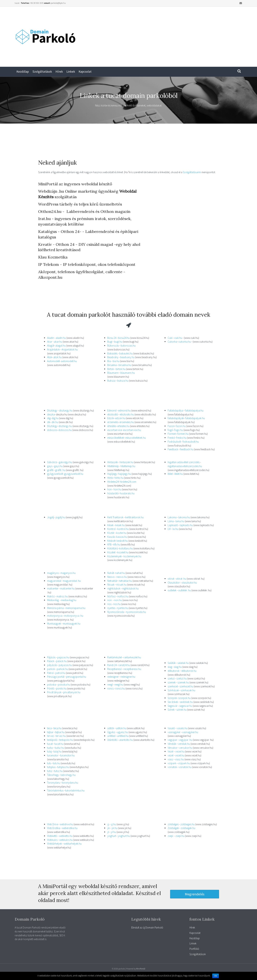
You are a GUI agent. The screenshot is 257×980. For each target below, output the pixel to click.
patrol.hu (60, 673)
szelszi (171, 678)
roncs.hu (120, 688)
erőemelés (113, 422)
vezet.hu (180, 755)
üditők (111, 728)
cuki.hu (178, 338)
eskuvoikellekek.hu (136, 438)
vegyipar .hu (186, 740)
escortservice (115, 430)
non (110, 600)
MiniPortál (141, 969)
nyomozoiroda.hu (136, 612)
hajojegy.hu (125, 474)
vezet (170, 755)
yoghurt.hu (124, 836)
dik (49, 422)
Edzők (111, 418)
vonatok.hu (185, 767)
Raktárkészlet (115, 657)
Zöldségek (173, 828)
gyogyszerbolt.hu (74, 474)
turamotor (53, 755)
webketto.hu (66, 836)
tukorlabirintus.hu (75, 790)
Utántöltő (113, 740)
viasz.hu (179, 759)
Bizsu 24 (112, 338)
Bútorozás (113, 346)
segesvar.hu (186, 706)
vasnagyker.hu (190, 732)
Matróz (51, 596)
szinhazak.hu (188, 690)
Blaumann (113, 373)
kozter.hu (121, 533)
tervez (51, 736)
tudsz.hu (59, 748)
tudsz (50, 748)
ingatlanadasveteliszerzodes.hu (185, 466)
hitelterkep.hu (128, 466)
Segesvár (173, 706)
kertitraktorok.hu (134, 517)
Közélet (111, 552)
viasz (170, 759)
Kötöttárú (113, 548)
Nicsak (111, 585)
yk (109, 828)
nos (109, 604)
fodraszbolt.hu (191, 442)
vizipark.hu (184, 763)
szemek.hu (183, 682)
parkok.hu (62, 669)
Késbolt (111, 541)
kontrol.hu (123, 529)
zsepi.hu (180, 836)
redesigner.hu (128, 677)
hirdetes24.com (128, 482)
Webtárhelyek (55, 844)
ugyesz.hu (123, 732)
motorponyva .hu (74, 616)
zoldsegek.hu (188, 828)
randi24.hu (124, 665)
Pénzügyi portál (56, 677)
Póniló (51, 688)
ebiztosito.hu (127, 414)
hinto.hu (119, 478)
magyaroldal (54, 581)
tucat (50, 744)
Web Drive (53, 824)
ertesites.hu (123, 426)
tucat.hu (59, 744)
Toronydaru (54, 783)
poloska (52, 685)
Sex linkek (173, 702)
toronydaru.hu (70, 783)
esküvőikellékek (116, 438)
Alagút (51, 346)
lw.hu (176, 529)
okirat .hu (181, 579)
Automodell (53, 361)
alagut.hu (61, 346)
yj (108, 824)
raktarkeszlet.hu (132, 657)
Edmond (112, 410)
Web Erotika (54, 828)
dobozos (52, 430)
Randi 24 (112, 665)
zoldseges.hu (187, 824)
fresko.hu (181, 438)
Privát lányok (54, 692)
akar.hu (58, 342)
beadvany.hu (127, 357)
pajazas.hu (63, 657)
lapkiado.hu (186, 525)
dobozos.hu (65, 430)
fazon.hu (181, 426)
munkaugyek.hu (72, 624)
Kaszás (111, 537)
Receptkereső (115, 669)
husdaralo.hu (127, 493)
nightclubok (114, 588)
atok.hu (58, 357)
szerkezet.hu (186, 686)
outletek (172, 590)
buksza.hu (123, 381)
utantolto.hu (126, 740)
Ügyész (111, 732)
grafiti (50, 470)
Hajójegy (112, 474)
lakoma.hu (184, 517)
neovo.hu (122, 577)
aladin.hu (61, 338)
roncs (110, 688)
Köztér (111, 533)
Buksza (111, 381)
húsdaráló (113, 493)
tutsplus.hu (63, 767)
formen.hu (183, 434)
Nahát (111, 573)
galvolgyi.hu (65, 462)
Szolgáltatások (42, 72)
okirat (171, 579)
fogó (170, 430)
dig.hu (55, 418)
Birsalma (112, 365)
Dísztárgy (52, 410)
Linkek (71, 72)
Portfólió (194, 949)
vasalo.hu (182, 728)
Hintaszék (113, 462)
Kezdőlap (23, 72)
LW (170, 529)
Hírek (59, 72)
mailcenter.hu (67, 588)
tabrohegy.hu (68, 775)
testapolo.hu (66, 740)
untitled (111, 736)
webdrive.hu (66, 824)
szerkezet (173, 686)
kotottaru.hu (126, 548)
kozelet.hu (123, 552)
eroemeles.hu (127, 422)
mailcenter (53, 588)
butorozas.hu (128, 346)
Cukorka (172, 342)
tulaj (49, 751)
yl (108, 832)
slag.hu (178, 667)
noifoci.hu (123, 596)
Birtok (111, 369)
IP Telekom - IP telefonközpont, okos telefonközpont (87, 264)
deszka (51, 414)
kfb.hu (117, 544)
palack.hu (61, 661)
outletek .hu (185, 590)
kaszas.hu (122, 537)
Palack (51, 661)
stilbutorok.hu (189, 671)
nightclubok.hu (130, 588)
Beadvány (113, 357)
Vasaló (171, 728)
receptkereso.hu (132, 669)
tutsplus (51, 767)
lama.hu (180, 521)
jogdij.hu (60, 517)
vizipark (172, 763)
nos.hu (117, 604)
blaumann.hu (128, 373)
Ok (216, 976)
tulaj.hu (58, 751)
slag (170, 667)
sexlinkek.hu (186, 702)
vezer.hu (180, 751)
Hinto (110, 478)
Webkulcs (53, 840)
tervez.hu (61, 736)
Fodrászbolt (175, 442)
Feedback (173, 449)
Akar (50, 342)
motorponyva (55, 616)
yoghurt (112, 836)
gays (50, 466)
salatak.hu (183, 663)
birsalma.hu (125, 365)
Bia (109, 361)
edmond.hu (125, 410)
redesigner (113, 677)
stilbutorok (174, 671)
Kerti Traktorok (115, 517)
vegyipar (172, 740)
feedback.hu (187, 449)
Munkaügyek (54, 624)
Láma (171, 521)
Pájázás (52, 657)
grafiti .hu (60, 470)
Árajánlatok (53, 349)
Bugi (110, 342)
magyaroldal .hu (72, 581)
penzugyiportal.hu (76, 677)
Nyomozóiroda (116, 612)
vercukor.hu (186, 748)
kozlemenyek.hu (132, 556)
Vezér (171, 751)
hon (110, 489)
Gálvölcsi (52, 462)
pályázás (52, 665)
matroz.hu (62, 596)
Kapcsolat (85, 72)
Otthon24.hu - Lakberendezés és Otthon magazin (84, 211)
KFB (109, 544)
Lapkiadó (173, 525)
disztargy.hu (66, 410)
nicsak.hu (121, 585)
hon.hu (117, 489)
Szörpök (172, 698)
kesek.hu (120, 525)
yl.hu (113, 832)
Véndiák (172, 744)
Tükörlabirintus (56, 790)
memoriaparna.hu (75, 608)
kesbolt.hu (122, 541)
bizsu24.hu (124, 338)
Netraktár (112, 581)
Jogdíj (51, 517)
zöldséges (173, 824)
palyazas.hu (65, 665)
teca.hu (58, 728)
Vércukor (173, 748)
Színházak (173, 690)
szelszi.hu (182, 678)
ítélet (170, 474)
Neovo (111, 577)
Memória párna (55, 608)
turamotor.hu (67, 755)
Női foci (111, 596)
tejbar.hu (60, 732)
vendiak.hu (184, 744)
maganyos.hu (68, 573)
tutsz (50, 771)
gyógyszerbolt (55, 474)
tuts (49, 763)
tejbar (50, 732)
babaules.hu (126, 353)
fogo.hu (179, 430)
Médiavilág (53, 600)
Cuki (170, 338)
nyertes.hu (123, 608)
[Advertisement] (193, 35)
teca (49, 728)
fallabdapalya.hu (194, 410)
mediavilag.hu (69, 600)
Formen (172, 434)
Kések (111, 525)
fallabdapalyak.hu (195, 418)
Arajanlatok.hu (70, 349)
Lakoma (172, 517)
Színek (171, 710)
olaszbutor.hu (189, 583)
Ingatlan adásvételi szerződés (184, 462)
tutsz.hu (58, 771)
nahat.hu (120, 573)
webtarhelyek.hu (73, 844)
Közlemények (115, 556)
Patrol (51, 673)
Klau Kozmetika (53, 257)
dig (49, 418)
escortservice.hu (132, 430)
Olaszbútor (174, 583)
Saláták (172, 663)
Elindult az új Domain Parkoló (147, 927)
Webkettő (52, 836)
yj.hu (113, 824)
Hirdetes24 (113, 482)
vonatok (172, 767)
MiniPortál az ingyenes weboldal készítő (75, 184)
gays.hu (58, 466)
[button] (195, 894)
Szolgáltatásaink (192, 172)
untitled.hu (123, 736)
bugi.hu (118, 342)
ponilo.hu (61, 688)
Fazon (171, 426)
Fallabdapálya (175, 410)
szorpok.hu (184, 698)
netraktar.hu (125, 581)
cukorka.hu (185, 342)
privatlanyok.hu (72, 692)
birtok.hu (121, 369)
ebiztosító (113, 414)
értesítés (112, 426)
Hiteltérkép (113, 466)
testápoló (52, 740)
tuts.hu (57, 763)
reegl (110, 685)
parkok (51, 669)
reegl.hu (119, 685)
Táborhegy (53, 775)
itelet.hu (179, 474)
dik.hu (55, 422)
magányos (53, 573)
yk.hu (115, 828)
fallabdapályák (176, 418)
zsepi (171, 836)
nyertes (111, 608)
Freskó (171, 438)
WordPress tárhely (55, 204)
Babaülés (112, 353)
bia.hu (116, 361)
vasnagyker (174, 732)
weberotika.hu (70, 828)
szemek (172, 682)
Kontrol (112, 529)
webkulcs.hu (66, 840)
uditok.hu (121, 728)
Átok (50, 357)
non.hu (118, 600)
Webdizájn (48, 191)
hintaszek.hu (127, 462)
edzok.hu (120, 418)
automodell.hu (69, 361)
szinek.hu (182, 710)
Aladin (51, 338)
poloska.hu (64, 685)
